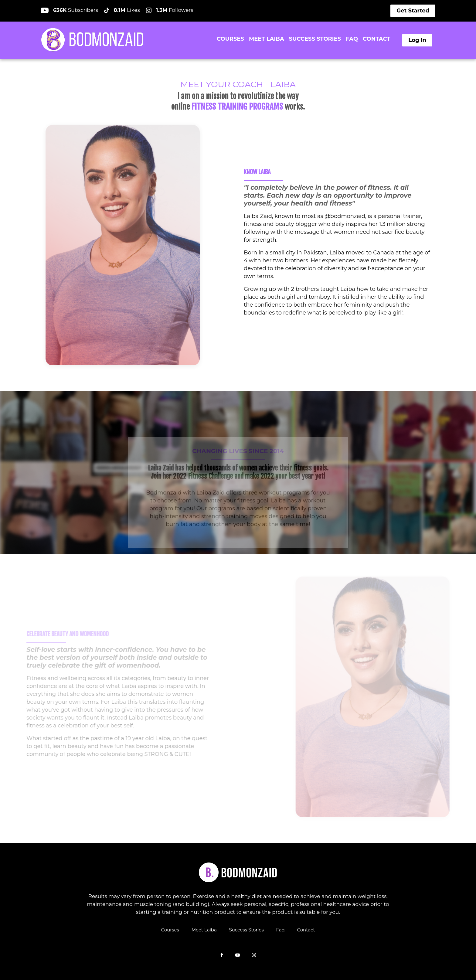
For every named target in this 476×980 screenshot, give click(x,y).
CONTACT (376, 39)
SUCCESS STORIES (315, 39)
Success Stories (246, 929)
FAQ (352, 39)
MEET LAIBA (267, 39)
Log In (417, 40)
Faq (280, 929)
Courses (170, 929)
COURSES (230, 39)
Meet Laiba (204, 929)
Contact (306, 929)
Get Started (413, 11)
